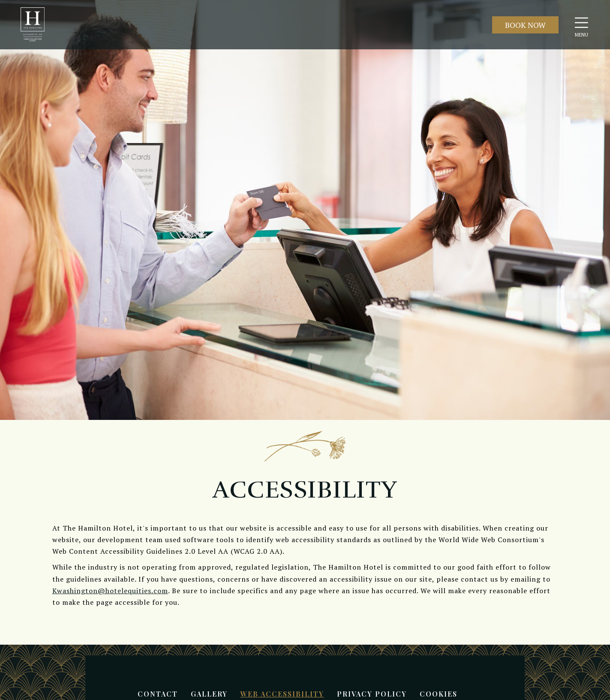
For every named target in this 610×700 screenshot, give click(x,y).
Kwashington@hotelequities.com (110, 591)
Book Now (525, 25)
